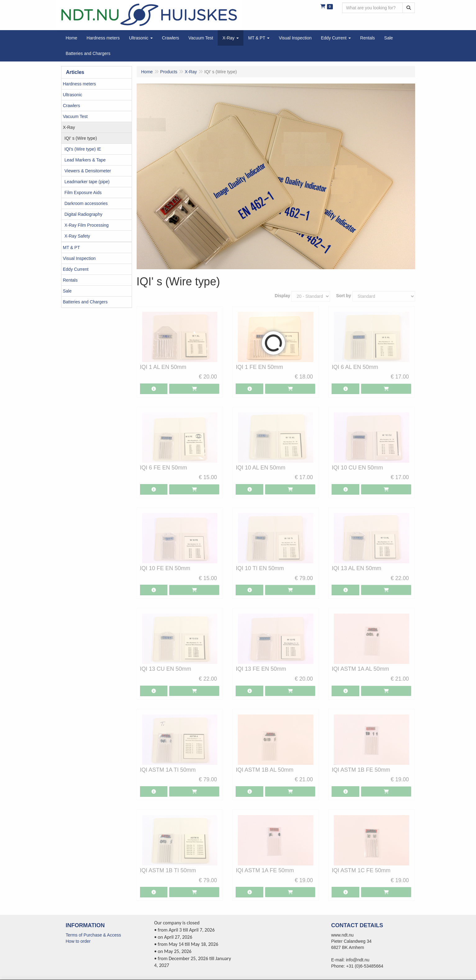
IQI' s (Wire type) (81, 138)
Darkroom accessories (86, 203)
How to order (78, 941)
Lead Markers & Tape (85, 160)
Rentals (70, 280)
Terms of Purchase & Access (93, 935)
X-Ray (69, 127)
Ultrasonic (73, 95)
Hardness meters (80, 84)
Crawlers (72, 106)
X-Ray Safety (77, 236)
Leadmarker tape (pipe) (87, 182)
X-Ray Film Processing (87, 225)
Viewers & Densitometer (88, 171)
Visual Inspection (79, 258)
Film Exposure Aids (83, 193)
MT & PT (72, 247)
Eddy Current (76, 269)
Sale (67, 291)
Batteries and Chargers (85, 302)
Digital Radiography (84, 214)
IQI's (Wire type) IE (83, 149)
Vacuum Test (75, 116)
